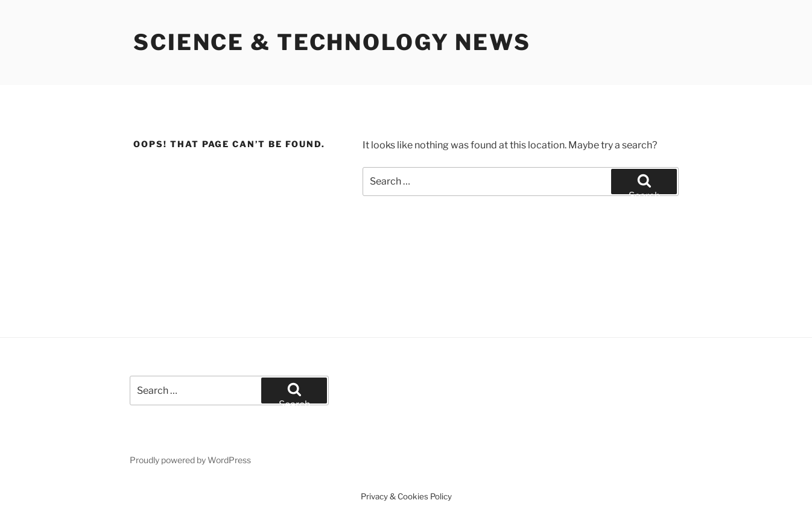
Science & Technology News (332, 42)
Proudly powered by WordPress (190, 460)
